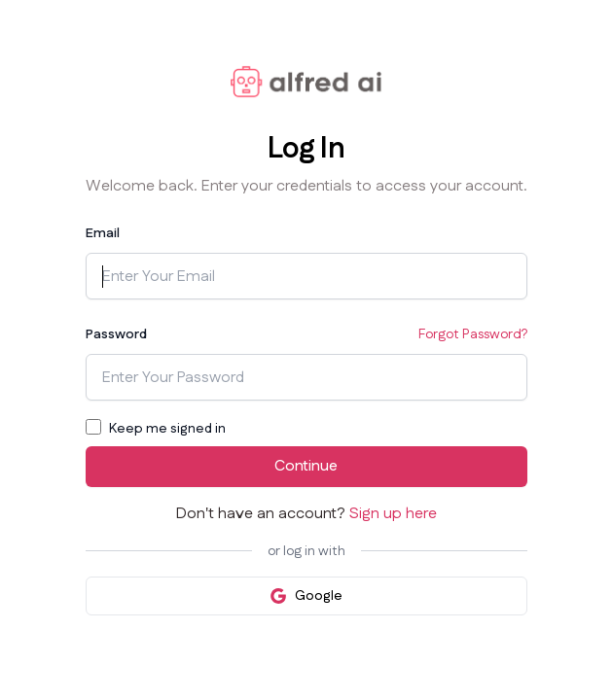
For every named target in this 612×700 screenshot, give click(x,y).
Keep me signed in (167, 429)
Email (103, 233)
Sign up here (393, 514)
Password (116, 334)
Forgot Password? (473, 334)
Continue (306, 466)
